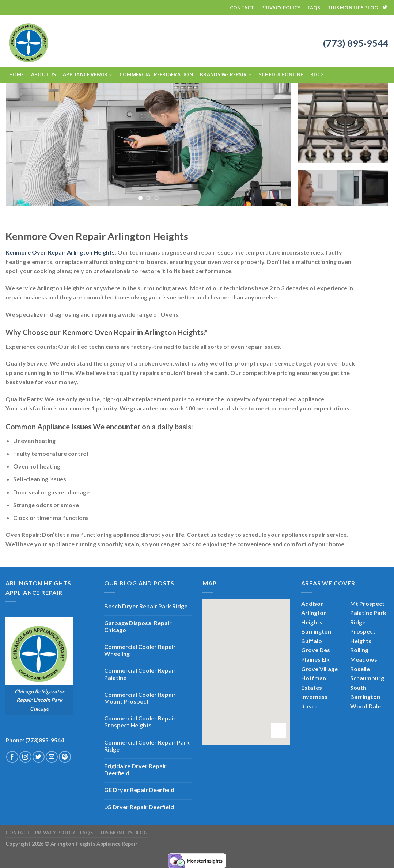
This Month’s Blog (353, 8)
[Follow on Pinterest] (65, 757)
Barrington (316, 631)
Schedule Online (281, 74)
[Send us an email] (52, 757)
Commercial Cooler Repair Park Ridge (147, 746)
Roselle (360, 669)
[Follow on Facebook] (12, 757)
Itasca (309, 706)
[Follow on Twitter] (385, 8)
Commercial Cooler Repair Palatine (140, 674)
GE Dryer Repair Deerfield (139, 790)
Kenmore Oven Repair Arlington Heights (60, 252)
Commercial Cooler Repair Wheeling (140, 650)
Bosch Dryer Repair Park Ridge (146, 606)
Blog (317, 74)
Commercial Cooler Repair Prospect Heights (140, 722)
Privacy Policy (281, 8)
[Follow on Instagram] (25, 757)
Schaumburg (367, 678)
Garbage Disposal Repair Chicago (138, 626)
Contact (242, 8)
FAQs (314, 8)
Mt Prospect (367, 603)
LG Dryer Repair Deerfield (139, 807)
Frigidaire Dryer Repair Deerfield (135, 769)
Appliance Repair (88, 75)
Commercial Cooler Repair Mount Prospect (140, 698)
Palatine (361, 613)
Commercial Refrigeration (156, 74)
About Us (43, 74)
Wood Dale (365, 706)
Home (17, 74)
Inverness (314, 697)
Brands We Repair (226, 75)
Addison (312, 603)
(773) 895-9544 (356, 43)
